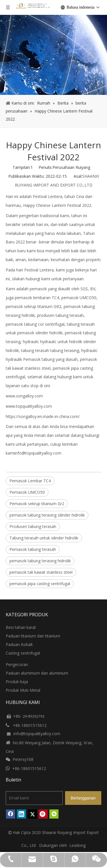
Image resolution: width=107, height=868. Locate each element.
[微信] (54, 814)
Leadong (77, 845)
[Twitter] (32, 814)
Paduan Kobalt (19, 644)
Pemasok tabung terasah (33, 549)
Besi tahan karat (21, 627)
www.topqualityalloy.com (29, 406)
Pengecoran (17, 664)
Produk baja (17, 682)
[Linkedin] (21, 814)
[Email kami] (34, 798)
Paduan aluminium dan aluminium (37, 673)
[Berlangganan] (83, 798)
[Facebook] (11, 814)
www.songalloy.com (24, 396)
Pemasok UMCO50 (27, 492)
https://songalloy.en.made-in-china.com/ (43, 416)
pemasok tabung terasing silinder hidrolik (47, 515)
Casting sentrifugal (23, 653)
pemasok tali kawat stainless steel (41, 572)
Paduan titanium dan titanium (33, 636)
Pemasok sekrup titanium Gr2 (37, 504)
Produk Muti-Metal (23, 690)
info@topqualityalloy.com (38, 453)
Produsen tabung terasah (33, 526)
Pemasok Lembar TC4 (30, 481)
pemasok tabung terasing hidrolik (40, 561)
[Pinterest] (43, 814)
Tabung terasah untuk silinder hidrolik (44, 538)
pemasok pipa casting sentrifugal (40, 584)
